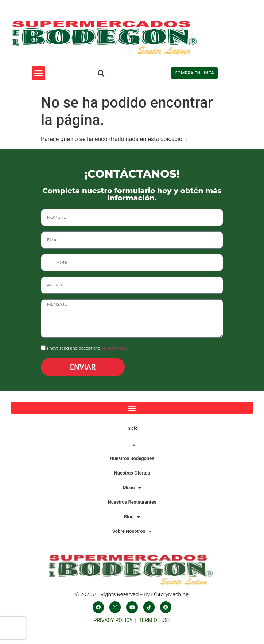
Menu (132, 488)
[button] (39, 73)
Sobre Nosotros (132, 532)
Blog (132, 517)
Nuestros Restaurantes (132, 502)
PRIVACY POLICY (114, 620)
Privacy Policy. (115, 348)
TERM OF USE (155, 620)
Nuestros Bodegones (132, 458)
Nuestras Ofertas (132, 473)
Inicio (132, 428)
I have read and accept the (88, 348)
